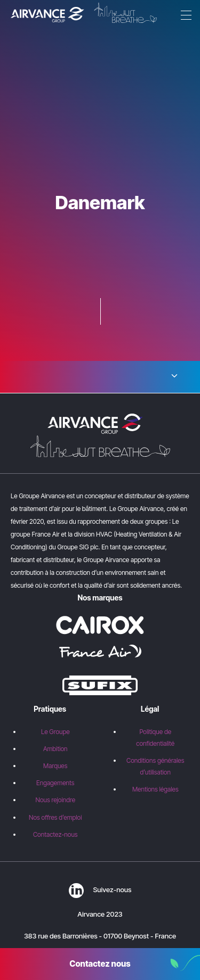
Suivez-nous (100, 890)
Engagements (55, 783)
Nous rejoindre (55, 800)
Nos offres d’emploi (55, 817)
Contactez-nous (55, 834)
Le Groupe (55, 732)
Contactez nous (100, 964)
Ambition (55, 749)
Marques (55, 766)
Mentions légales (155, 789)
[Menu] (184, 16)
